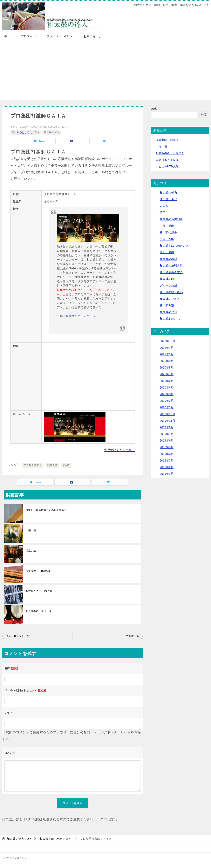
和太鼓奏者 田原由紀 (170, 153)
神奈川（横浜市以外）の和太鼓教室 (46, 510)
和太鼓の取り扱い (171, 292)
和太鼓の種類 (168, 259)
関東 (163, 212)
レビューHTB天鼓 (167, 166)
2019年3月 (167, 460)
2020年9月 (167, 361)
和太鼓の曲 (167, 279)
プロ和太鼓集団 (33, 465)
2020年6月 (167, 381)
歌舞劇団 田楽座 (167, 140)
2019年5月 (167, 447)
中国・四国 (167, 239)
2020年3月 (167, 394)
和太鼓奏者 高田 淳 (39, 611)
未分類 (164, 206)
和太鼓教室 (167, 305)
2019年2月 (167, 467)
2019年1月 (167, 474)
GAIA (66, 465)
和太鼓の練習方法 (171, 266)
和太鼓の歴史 (168, 232)
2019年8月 (167, 427)
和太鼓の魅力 (168, 193)
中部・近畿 (167, 226)
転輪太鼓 (53, 465)
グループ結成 (168, 285)
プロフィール (30, 36)
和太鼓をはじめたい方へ (26, 132)
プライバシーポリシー (61, 36)
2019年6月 (167, 440)
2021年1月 (167, 354)
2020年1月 (167, 407)
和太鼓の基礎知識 (171, 219)
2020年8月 (167, 367)
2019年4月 (167, 454)
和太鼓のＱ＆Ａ (170, 299)
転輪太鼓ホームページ (81, 316)
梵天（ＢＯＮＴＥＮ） (19, 636)
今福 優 (31, 530)
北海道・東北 (168, 199)
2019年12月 (167, 414)
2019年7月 (167, 434)
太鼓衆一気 (132, 636)
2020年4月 (167, 387)
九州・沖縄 (167, 252)
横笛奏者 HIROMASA (39, 571)
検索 (154, 109)
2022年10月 (167, 341)
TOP (19, 839)
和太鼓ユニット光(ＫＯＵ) (41, 591)
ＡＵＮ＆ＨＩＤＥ (167, 160)
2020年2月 (167, 401)
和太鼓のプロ (52, 132)
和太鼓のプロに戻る (120, 450)
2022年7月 (167, 348)
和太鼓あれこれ (170, 319)
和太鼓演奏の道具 (171, 272)
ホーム (8, 36)
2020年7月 (167, 374)
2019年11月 (167, 421)
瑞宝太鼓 (31, 551)
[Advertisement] (105, 71)
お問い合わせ (92, 36)
